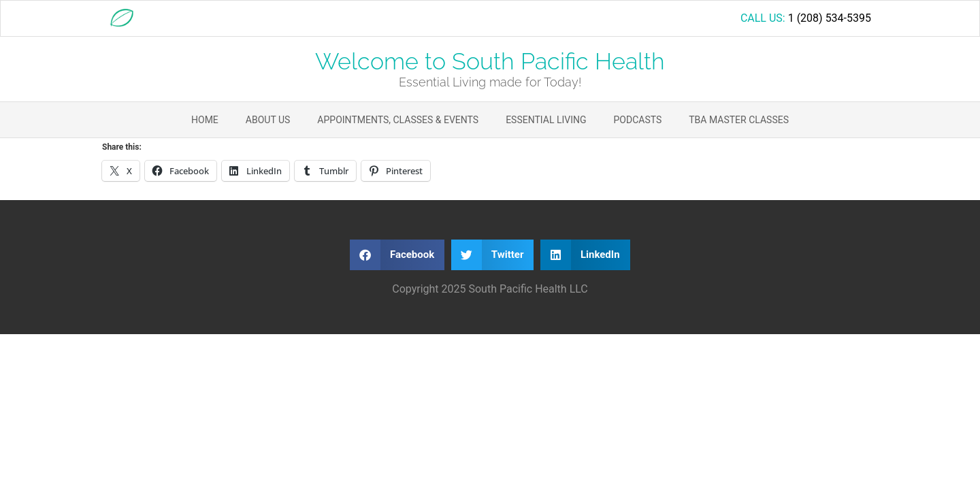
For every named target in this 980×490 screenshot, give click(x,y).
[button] (397, 255)
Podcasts (638, 120)
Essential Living (546, 120)
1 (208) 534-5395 (830, 18)
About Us (268, 120)
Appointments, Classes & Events (398, 120)
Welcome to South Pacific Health (490, 61)
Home (205, 120)
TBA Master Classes (739, 120)
